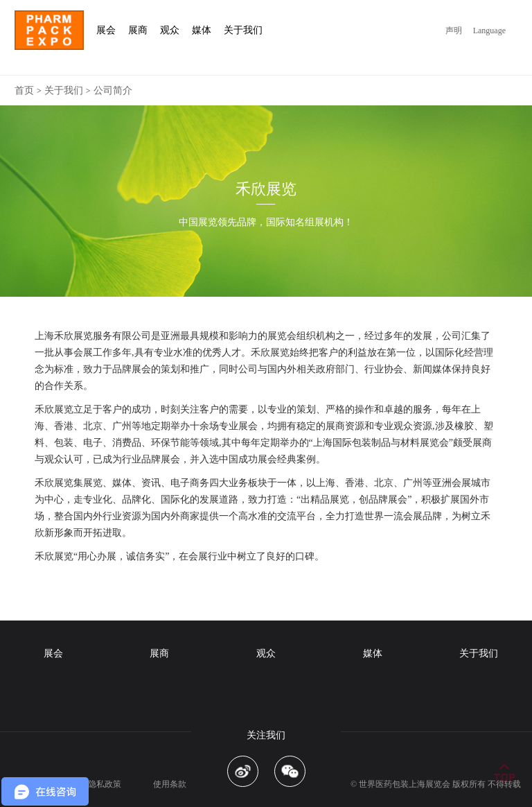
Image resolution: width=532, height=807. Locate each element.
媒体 (373, 653)
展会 (53, 653)
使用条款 (170, 784)
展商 (159, 653)
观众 (266, 653)
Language (489, 31)
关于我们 (64, 90)
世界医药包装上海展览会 (405, 784)
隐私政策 (105, 784)
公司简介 (113, 90)
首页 (24, 90)
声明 (454, 31)
